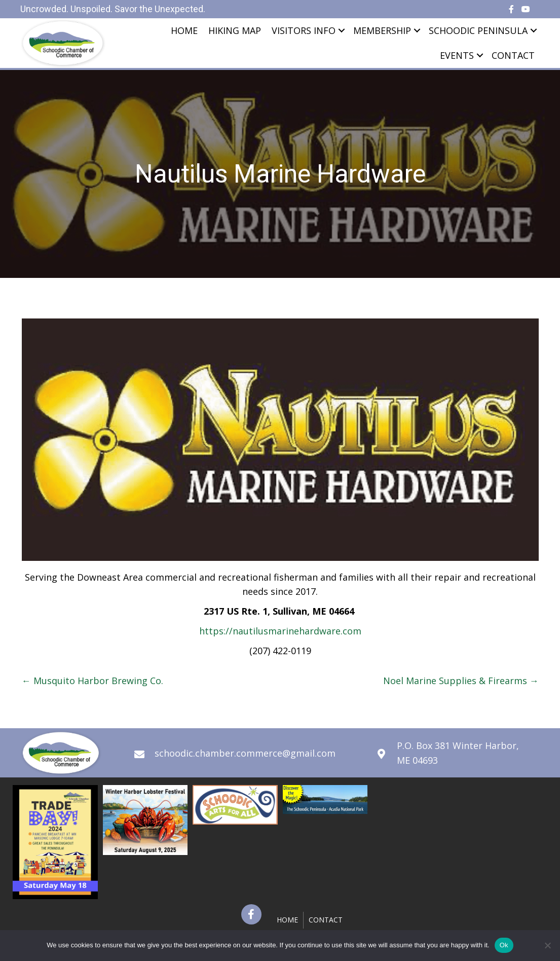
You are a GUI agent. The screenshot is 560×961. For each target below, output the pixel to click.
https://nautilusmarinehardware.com (280, 631)
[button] (251, 914)
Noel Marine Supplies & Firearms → (461, 681)
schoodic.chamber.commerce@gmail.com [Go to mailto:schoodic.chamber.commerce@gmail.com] (245, 753)
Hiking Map (235, 30)
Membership (382, 30)
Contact (513, 55)
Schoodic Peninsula (478, 30)
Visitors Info (304, 30)
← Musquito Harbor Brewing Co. (92, 681)
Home (184, 30)
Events (457, 55)
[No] (547, 945)
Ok (504, 945)
